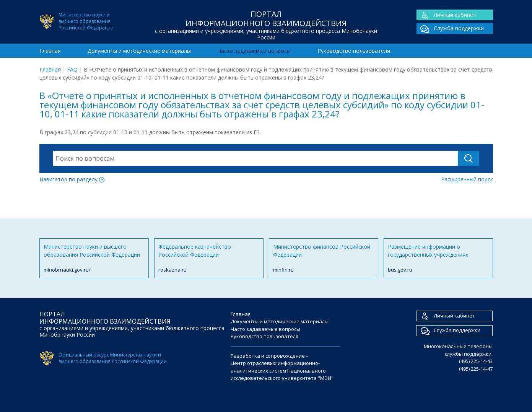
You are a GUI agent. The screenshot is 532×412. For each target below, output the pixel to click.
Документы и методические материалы (139, 51)
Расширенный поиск (467, 179)
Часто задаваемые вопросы (254, 51)
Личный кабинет (446, 15)
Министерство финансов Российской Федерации (324, 258)
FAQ (72, 69)
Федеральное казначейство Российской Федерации (209, 258)
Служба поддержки (450, 28)
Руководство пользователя (354, 51)
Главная (50, 51)
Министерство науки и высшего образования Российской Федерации (94, 258)
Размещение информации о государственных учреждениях (438, 258)
